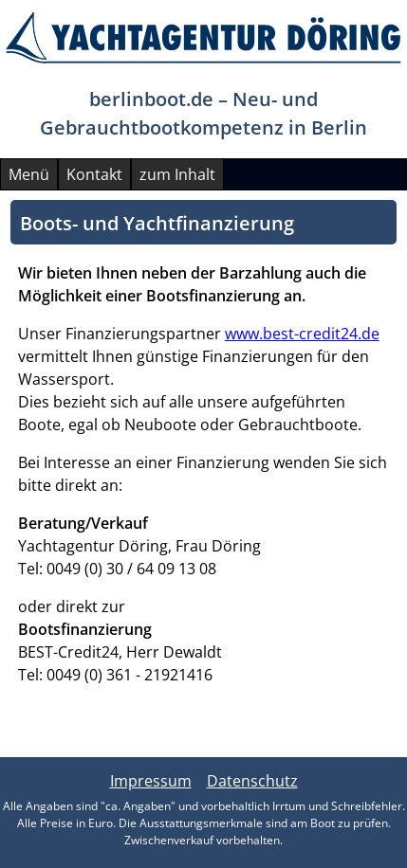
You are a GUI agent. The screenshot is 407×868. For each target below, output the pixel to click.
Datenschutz (252, 781)
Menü (29, 174)
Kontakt (94, 174)
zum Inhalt (177, 174)
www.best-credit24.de (302, 334)
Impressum (151, 781)
